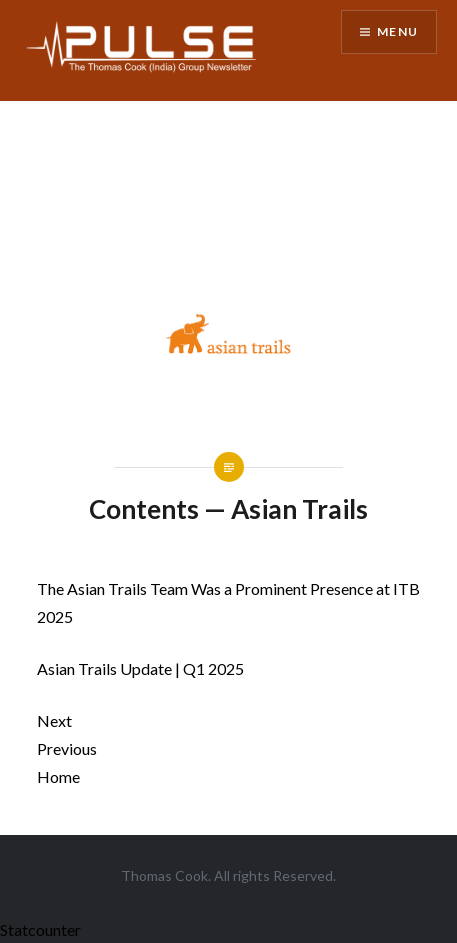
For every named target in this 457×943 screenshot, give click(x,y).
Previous (67, 748)
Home (58, 776)
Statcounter (40, 929)
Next (54, 720)
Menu (397, 31)
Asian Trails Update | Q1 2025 (140, 668)
